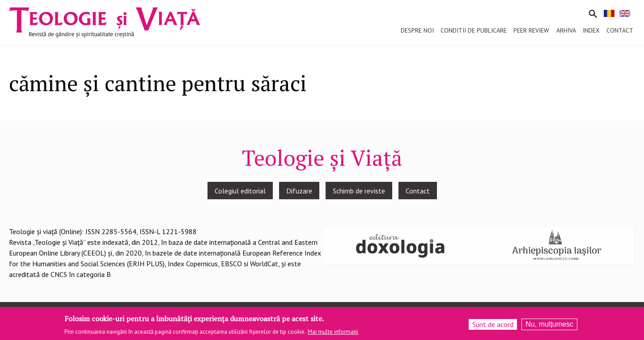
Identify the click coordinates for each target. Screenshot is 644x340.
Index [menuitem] (591, 30)
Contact (418, 191)
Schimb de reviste (359, 191)
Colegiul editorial (240, 191)
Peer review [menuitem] (531, 30)
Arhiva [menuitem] (566, 30)
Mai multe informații (333, 332)
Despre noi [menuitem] (417, 30)
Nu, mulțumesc (549, 325)
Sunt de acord (493, 325)
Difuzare (299, 191)
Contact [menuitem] (620, 30)
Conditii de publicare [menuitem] (474, 30)
